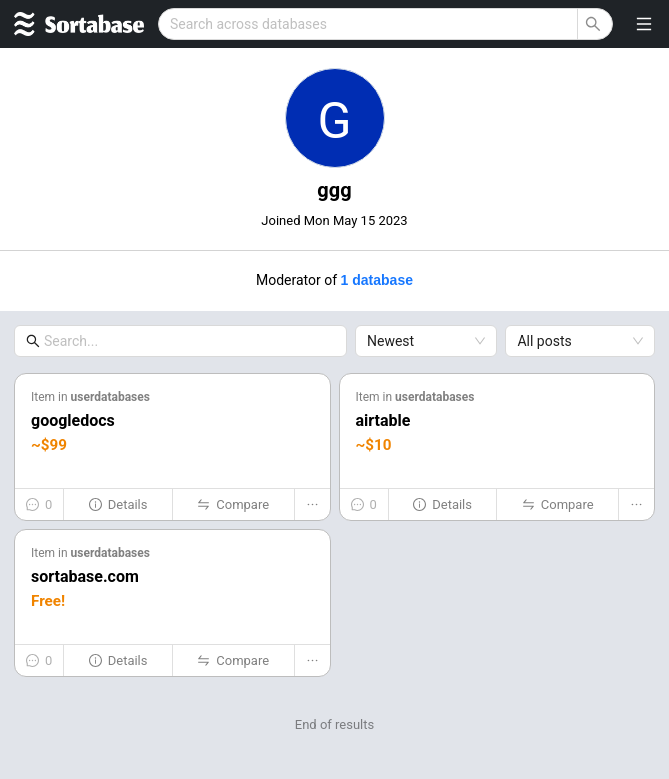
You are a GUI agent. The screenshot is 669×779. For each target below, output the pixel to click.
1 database (377, 280)
